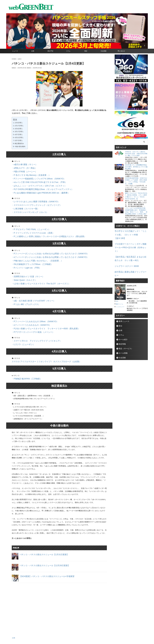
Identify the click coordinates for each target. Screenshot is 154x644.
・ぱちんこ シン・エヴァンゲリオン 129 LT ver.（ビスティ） (35, 182)
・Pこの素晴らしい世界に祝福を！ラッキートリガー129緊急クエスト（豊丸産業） (43, 228)
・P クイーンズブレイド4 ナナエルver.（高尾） (29, 225)
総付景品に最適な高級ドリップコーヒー (130, 261)
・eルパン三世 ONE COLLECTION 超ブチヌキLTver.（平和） (35, 179)
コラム (68, 51)
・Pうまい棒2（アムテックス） (24, 290)
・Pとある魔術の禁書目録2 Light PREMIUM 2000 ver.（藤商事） (36, 188)
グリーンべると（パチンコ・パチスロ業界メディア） (77, 639)
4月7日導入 (19, 135)
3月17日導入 (19, 132)
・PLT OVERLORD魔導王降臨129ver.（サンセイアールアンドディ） (37, 185)
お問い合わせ (74, 634)
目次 (117, 286)
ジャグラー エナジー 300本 (125, 255)
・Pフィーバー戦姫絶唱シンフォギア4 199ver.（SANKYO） (34, 176)
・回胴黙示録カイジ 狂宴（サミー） (25, 265)
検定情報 (121, 329)
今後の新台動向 (20, 146)
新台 (120, 311)
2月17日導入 (19, 126)
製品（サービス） (124, 334)
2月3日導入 (19, 123)
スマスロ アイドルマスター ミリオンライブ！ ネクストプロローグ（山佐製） (41, 344)
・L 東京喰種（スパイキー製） (23, 202)
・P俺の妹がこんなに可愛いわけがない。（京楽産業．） (33, 250)
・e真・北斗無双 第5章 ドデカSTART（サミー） (30, 287)
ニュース (15, 51)
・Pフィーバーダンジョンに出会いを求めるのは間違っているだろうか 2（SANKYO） (44, 245)
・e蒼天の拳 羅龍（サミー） (22, 164)
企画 (33, 51)
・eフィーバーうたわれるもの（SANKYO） (28, 310)
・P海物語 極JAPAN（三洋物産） (24, 360)
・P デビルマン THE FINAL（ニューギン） (28, 222)
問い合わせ (121, 51)
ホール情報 (122, 338)
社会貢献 (104, 51)
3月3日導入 (19, 129)
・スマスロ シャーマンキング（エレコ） (27, 205)
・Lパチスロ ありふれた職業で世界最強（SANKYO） (32, 196)
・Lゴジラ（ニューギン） (21, 327)
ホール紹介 (122, 324)
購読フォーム (120, 289)
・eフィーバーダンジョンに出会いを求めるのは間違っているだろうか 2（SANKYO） (44, 247)
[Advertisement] (59, 590)
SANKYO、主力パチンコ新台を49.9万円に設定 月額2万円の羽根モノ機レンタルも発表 (136, 154)
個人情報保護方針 (86, 634)
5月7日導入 (19, 140)
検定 (86, 51)
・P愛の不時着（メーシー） (22, 170)
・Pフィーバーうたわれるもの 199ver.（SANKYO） (31, 307)
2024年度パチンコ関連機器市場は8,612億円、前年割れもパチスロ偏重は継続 (136, 167)
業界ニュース (123, 306)
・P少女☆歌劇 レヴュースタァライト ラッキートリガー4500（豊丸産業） (40, 313)
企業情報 (65, 634)
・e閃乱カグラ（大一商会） (22, 167)
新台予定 (50, 51)
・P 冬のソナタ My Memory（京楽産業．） (28, 173)
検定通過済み (19, 143)
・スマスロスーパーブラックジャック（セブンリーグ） (32, 199)
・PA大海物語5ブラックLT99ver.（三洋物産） (29, 253)
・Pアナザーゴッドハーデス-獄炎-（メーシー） (29, 316)
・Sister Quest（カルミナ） (22, 268)
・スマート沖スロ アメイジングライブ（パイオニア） (32, 324)
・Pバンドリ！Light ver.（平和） (24, 256)
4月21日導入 (19, 138)
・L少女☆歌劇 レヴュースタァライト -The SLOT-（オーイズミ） (36, 271)
